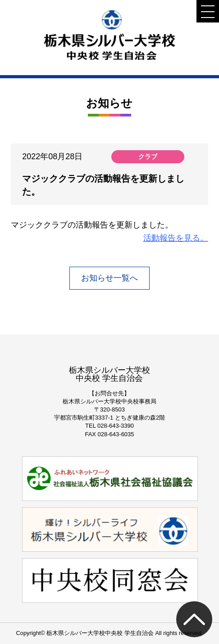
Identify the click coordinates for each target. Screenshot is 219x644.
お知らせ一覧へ (109, 278)
